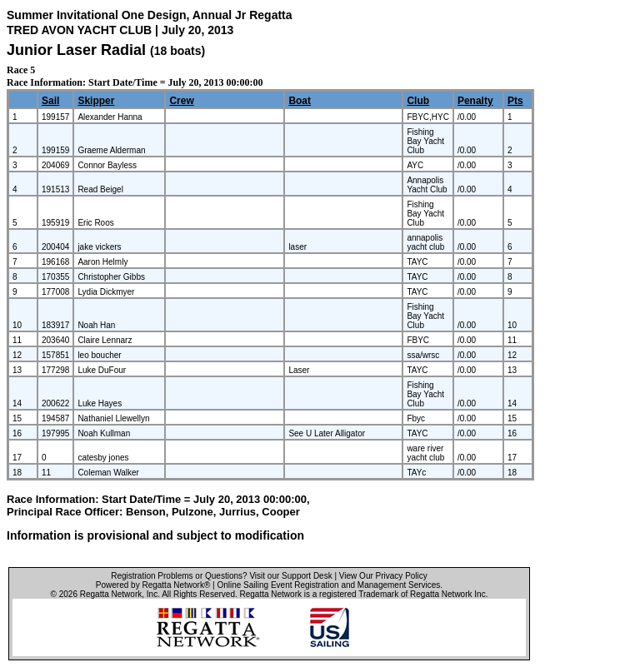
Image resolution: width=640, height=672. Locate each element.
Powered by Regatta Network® (153, 585)
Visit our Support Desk (290, 576)
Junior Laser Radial (76, 50)
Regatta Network (111, 594)
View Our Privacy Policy (383, 576)
